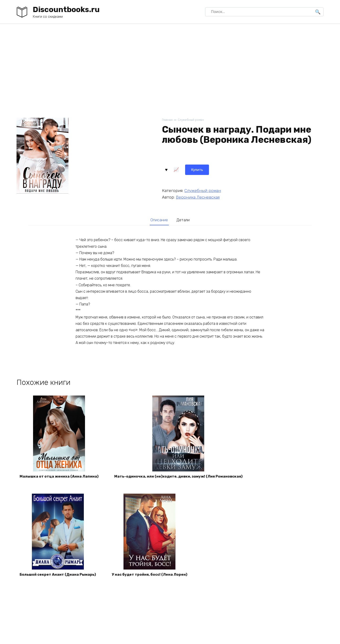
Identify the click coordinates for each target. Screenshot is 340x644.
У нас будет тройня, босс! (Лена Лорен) (153, 577)
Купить (174, 169)
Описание (158, 220)
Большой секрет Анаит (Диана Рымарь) (59, 577)
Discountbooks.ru (66, 9)
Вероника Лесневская (198, 197)
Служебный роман (192, 120)
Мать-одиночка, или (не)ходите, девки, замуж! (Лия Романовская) (183, 477)
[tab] (159, 220)
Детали (184, 220)
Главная (168, 120)
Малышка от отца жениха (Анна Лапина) (60, 477)
